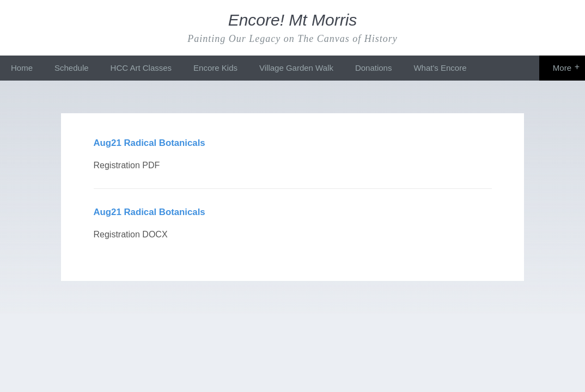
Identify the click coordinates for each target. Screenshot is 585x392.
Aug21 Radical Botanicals (150, 143)
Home (22, 68)
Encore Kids (215, 68)
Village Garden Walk (296, 68)
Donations (374, 68)
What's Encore (440, 68)
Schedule (72, 68)
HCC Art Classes (141, 68)
